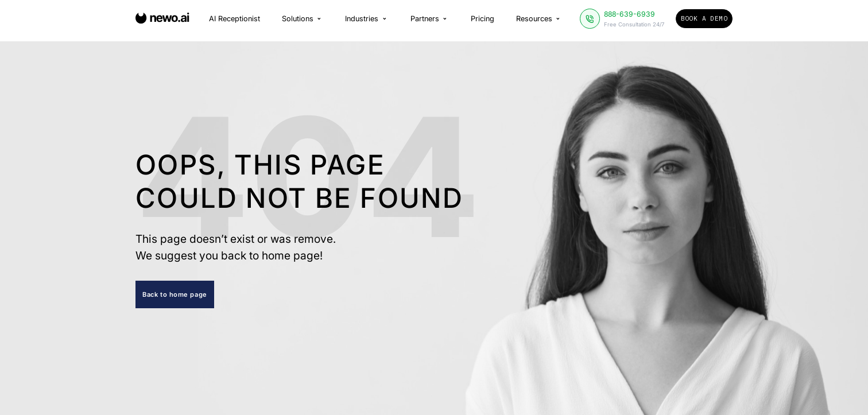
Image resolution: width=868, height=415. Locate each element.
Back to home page (175, 294)
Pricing (483, 20)
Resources (539, 20)
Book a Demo (704, 20)
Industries (367, 20)
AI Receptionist (235, 20)
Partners (430, 20)
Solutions (303, 20)
